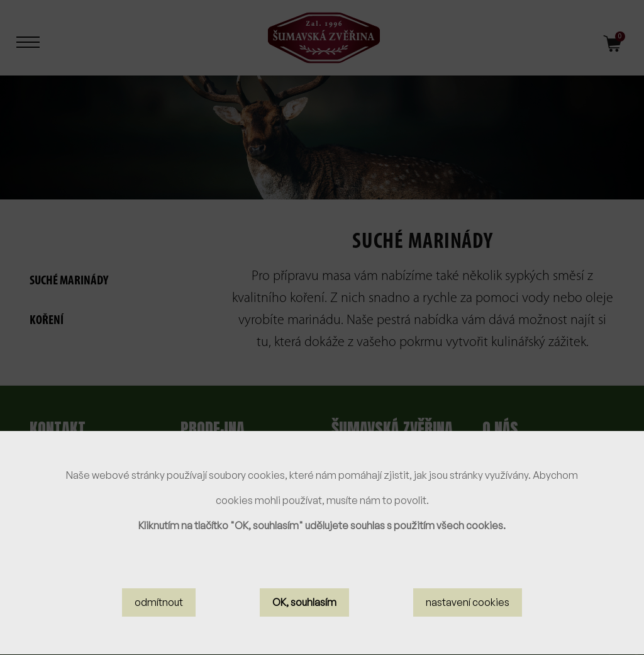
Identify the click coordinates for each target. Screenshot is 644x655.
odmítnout (159, 612)
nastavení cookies (468, 612)
